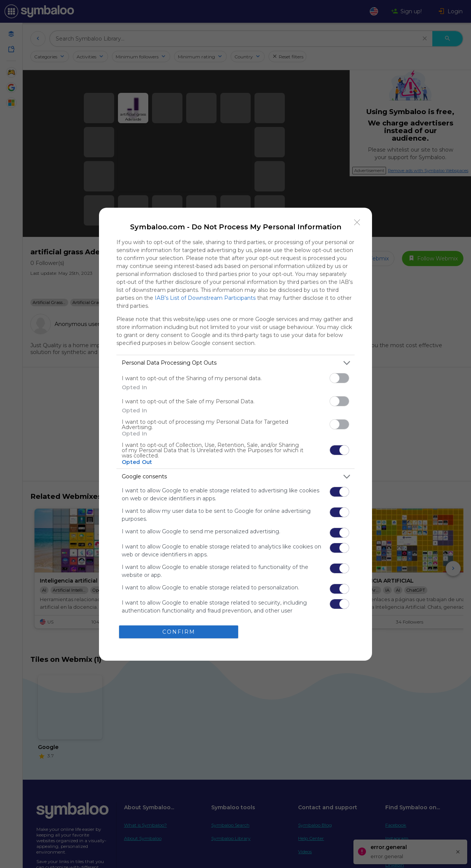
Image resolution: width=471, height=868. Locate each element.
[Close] (357, 222)
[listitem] (235, 363)
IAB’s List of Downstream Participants (205, 298)
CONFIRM (179, 632)
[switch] (339, 378)
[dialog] (235, 434)
